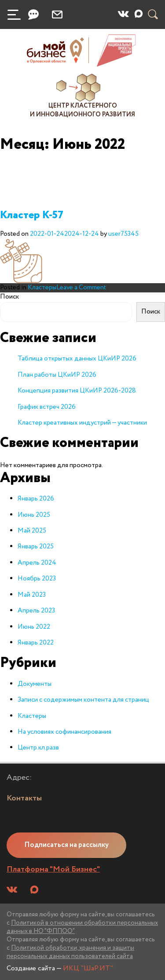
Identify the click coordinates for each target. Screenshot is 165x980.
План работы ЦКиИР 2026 (57, 375)
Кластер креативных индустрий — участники (82, 423)
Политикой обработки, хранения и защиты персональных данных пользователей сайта (70, 952)
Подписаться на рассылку (66, 845)
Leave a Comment (81, 288)
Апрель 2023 (36, 611)
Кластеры (42, 288)
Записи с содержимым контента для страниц (83, 700)
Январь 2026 (36, 499)
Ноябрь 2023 (37, 579)
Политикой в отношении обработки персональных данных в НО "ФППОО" (82, 927)
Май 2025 (32, 531)
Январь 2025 (36, 547)
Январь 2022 (36, 643)
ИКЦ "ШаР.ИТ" (88, 968)
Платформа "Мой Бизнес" (53, 869)
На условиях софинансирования (64, 732)
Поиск (9, 297)
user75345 (123, 234)
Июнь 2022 (34, 627)
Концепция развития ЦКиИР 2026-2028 (77, 391)
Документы (35, 684)
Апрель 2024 (37, 563)
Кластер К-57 (32, 215)
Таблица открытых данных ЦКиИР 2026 (77, 359)
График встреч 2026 (47, 407)
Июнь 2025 (34, 515)
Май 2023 (32, 595)
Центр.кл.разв (38, 748)
